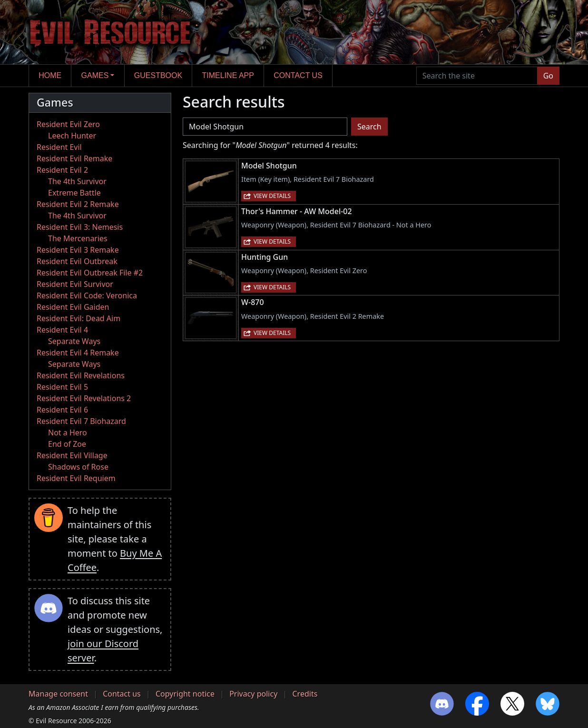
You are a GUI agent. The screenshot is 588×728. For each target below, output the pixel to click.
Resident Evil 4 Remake (78, 353)
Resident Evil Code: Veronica (87, 295)
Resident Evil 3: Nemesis (80, 227)
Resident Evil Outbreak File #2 (90, 273)
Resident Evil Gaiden (73, 307)
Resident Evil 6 (62, 410)
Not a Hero (68, 433)
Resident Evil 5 (62, 387)
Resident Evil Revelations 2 (84, 398)
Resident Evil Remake (74, 158)
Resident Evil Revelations (81, 375)
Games (95, 75)
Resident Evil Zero (68, 124)
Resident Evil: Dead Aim (78, 318)
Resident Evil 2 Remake (78, 204)
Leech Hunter (72, 136)
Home (50, 75)
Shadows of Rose (78, 467)
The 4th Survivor (77, 181)
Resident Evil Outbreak (77, 261)
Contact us (298, 75)
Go (548, 76)
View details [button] (272, 196)
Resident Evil (59, 147)
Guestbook (158, 75)
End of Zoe (67, 444)
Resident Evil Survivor (75, 284)
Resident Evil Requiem (76, 478)
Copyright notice (185, 694)
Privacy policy (253, 694)
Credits (305, 694)
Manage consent (58, 694)
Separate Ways (74, 341)
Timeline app (228, 75)
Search (369, 127)
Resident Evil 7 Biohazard (81, 421)
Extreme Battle (74, 193)
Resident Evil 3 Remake (78, 250)
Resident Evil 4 (62, 330)
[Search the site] (477, 76)
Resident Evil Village (72, 455)
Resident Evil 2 (62, 170)
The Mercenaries (78, 238)
